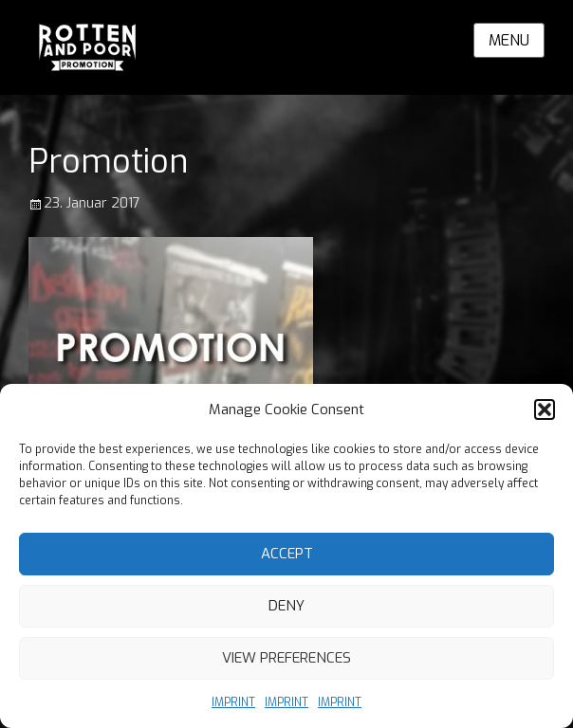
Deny (286, 606)
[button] (545, 409)
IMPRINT (233, 702)
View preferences (286, 658)
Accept (287, 554)
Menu (509, 40)
